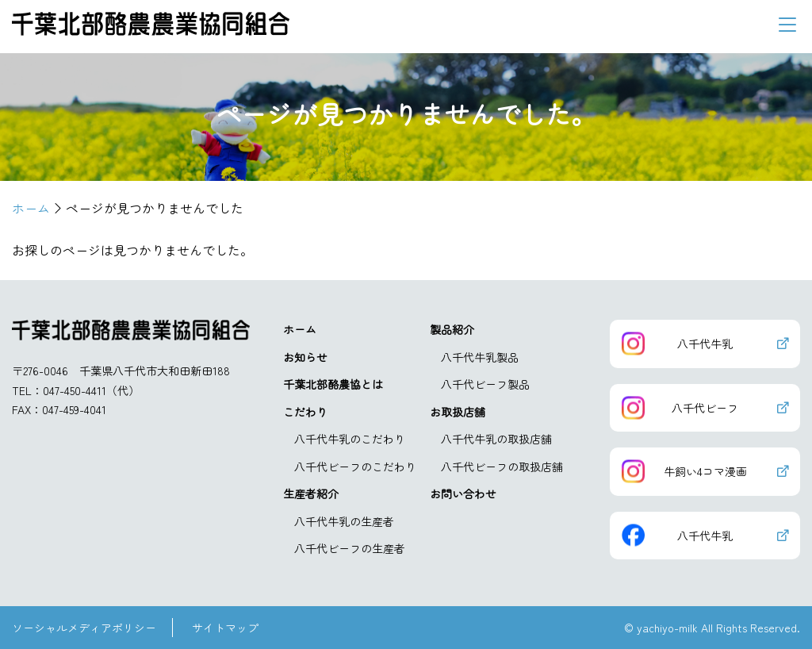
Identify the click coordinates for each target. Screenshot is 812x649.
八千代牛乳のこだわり (350, 439)
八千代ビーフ (705, 408)
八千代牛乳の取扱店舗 (496, 439)
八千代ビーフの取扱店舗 (502, 467)
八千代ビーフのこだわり (355, 467)
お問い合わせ (463, 493)
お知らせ (305, 357)
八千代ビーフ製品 (485, 384)
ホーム (300, 329)
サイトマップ (225, 628)
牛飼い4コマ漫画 (705, 471)
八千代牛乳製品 (480, 357)
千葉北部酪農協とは (333, 384)
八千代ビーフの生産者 (350, 548)
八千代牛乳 (705, 344)
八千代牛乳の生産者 (344, 521)
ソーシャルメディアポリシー (84, 628)
